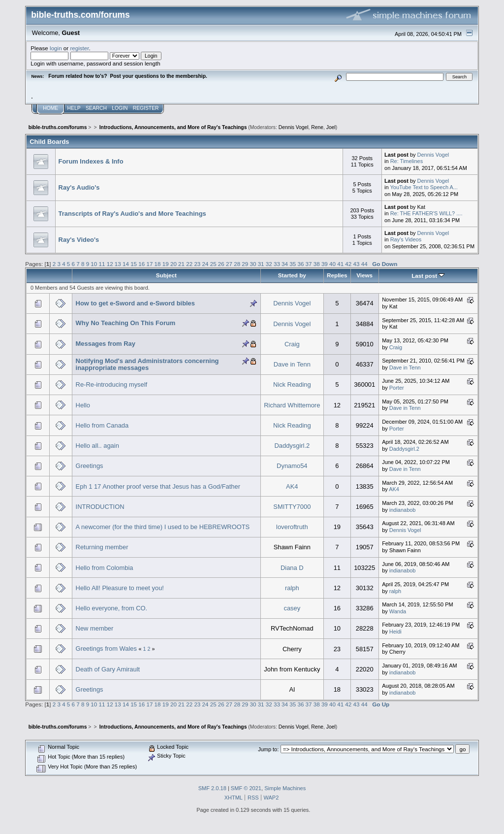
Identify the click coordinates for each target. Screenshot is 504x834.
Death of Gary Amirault (108, 669)
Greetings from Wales (106, 649)
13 (118, 264)
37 (309, 264)
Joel (331, 127)
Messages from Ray (106, 344)
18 (158, 264)
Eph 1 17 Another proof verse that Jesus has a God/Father (158, 486)
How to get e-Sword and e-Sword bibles (135, 303)
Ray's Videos (406, 239)
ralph (292, 588)
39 (325, 264)
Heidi (395, 632)
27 (229, 264)
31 (261, 264)
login (56, 48)
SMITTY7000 (292, 507)
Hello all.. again (97, 446)
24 (205, 264)
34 (285, 264)
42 (348, 264)
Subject (166, 275)
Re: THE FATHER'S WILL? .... (426, 213)
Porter (397, 388)
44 (364, 264)
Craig (292, 344)
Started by (292, 275)
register (79, 48)
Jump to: (268, 749)
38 (317, 264)
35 (293, 264)
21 (181, 264)
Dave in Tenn (292, 364)
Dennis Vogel (294, 127)
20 (173, 264)
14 (126, 264)
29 (245, 264)
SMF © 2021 (246, 788)
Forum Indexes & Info (91, 161)
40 (332, 264)
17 (149, 264)
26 (221, 264)
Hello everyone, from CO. (112, 608)
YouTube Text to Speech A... (424, 187)
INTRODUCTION (100, 507)
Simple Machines (285, 788)
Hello (83, 405)
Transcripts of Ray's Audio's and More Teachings (132, 214)
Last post (428, 276)
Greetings (90, 466)
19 (166, 264)
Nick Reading (292, 384)
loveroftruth (292, 527)
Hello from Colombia (105, 568)
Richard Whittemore (292, 405)
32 (269, 264)
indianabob (403, 510)
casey (292, 608)
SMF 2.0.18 (212, 788)
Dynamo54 (292, 466)
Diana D (292, 568)
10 (94, 264)
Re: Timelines (407, 161)
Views (364, 275)
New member (95, 628)
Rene (317, 127)
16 (142, 264)
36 (300, 264)
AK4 (292, 486)
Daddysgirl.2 (292, 446)
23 (197, 264)
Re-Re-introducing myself (112, 384)
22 (189, 264)
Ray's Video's (79, 240)
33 (277, 264)
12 (110, 264)
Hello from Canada (102, 425)
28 (237, 264)
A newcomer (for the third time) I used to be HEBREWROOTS (163, 527)
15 (134, 264)
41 (340, 264)
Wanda (398, 611)
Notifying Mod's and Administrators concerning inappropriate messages (147, 364)
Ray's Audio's (79, 187)
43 (357, 264)
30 (253, 264)
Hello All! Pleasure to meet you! (120, 588)
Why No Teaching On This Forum (126, 323)
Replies (337, 275)
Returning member (102, 547)
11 (102, 264)
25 (213, 264)
